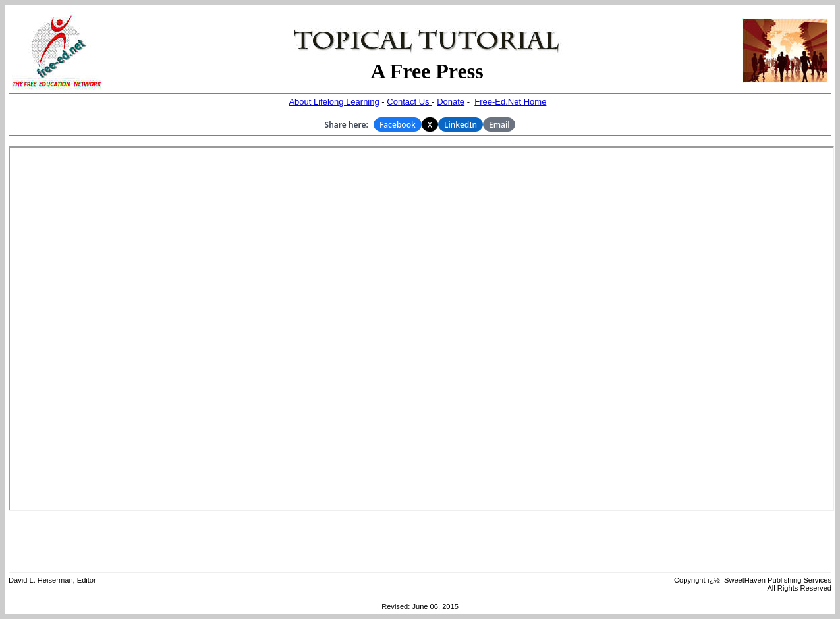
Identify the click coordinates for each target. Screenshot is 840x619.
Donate (451, 102)
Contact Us (409, 102)
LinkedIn (461, 125)
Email (499, 125)
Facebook (398, 125)
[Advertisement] (420, 541)
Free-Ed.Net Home (510, 102)
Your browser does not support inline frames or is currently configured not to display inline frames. (421, 329)
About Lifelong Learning (334, 102)
